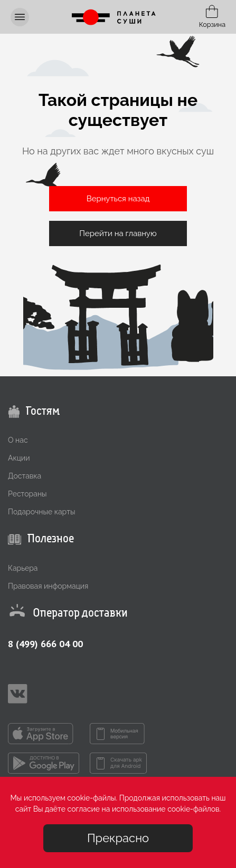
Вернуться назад (118, 199)
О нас (18, 440)
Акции (19, 458)
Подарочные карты (41, 512)
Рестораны (27, 494)
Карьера (23, 568)
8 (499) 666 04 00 (45, 644)
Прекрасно (118, 838)
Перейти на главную (118, 233)
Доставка (25, 476)
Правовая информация (48, 586)
